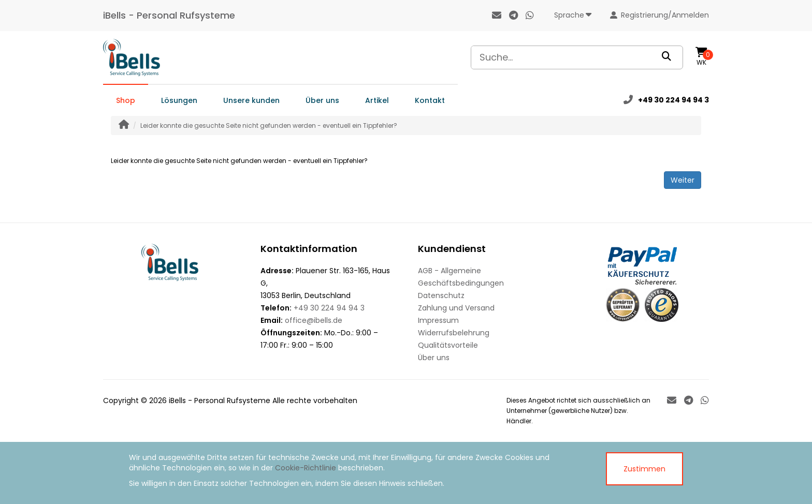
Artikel (377, 100)
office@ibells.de (314, 320)
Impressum (438, 320)
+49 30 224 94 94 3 (329, 308)
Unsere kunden (251, 100)
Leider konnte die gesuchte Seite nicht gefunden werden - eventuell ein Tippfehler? (269, 125)
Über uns (322, 100)
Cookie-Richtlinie (306, 468)
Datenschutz (441, 295)
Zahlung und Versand (456, 308)
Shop (126, 100)
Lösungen (179, 100)
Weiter (683, 180)
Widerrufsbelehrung (454, 333)
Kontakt (430, 100)
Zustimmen (644, 469)
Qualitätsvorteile (448, 345)
